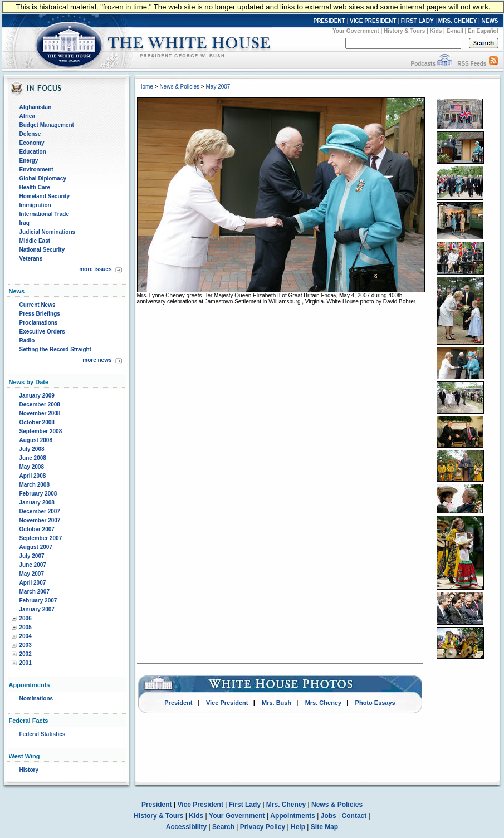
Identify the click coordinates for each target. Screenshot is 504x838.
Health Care (35, 187)
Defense (30, 134)
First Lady (245, 805)
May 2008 (32, 467)
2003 (26, 645)
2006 (26, 618)
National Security (42, 250)
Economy (32, 143)
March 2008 (35, 485)
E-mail (455, 31)
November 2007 (40, 520)
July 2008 (32, 449)
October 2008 (37, 422)
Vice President (227, 703)
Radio (27, 340)
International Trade (44, 214)
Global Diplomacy (43, 178)
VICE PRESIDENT (373, 21)
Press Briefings (40, 314)
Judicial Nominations (48, 232)
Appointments (293, 816)
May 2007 (32, 574)
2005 (26, 627)
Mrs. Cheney (323, 703)
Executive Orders (42, 332)
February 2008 (38, 494)
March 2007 (35, 592)
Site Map (324, 827)
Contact (354, 816)
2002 (26, 654)
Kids (436, 31)
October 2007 (37, 529)
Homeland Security (45, 196)
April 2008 (33, 476)
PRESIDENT (329, 21)
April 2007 (33, 583)
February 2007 (38, 601)
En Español (483, 31)
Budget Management (47, 125)
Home (146, 87)
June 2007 (33, 565)
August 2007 (36, 547)
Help (298, 827)
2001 (26, 663)
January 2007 (37, 609)
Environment (36, 170)
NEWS (490, 21)
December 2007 (40, 511)
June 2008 (33, 458)
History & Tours (404, 31)
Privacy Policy (263, 827)
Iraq (25, 223)
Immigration (35, 205)
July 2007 (32, 556)
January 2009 (37, 396)
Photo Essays (375, 703)
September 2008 (41, 431)
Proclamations (39, 323)
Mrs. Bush (277, 703)
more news (97, 360)
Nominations (36, 699)
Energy (29, 161)
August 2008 (36, 440)
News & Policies (179, 87)
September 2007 (41, 538)
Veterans (31, 259)
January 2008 (37, 503)
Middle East (35, 241)
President (178, 703)
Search (223, 827)
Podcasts (423, 64)
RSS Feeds (472, 64)
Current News (38, 305)
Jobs (329, 816)
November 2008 (40, 413)
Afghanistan (36, 107)
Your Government (356, 31)
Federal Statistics (43, 734)
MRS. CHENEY (457, 21)
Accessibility (186, 827)
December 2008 (40, 405)
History (29, 770)
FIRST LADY (417, 21)
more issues (95, 269)
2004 (26, 636)
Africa (27, 116)
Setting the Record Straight (55, 349)
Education (33, 152)
